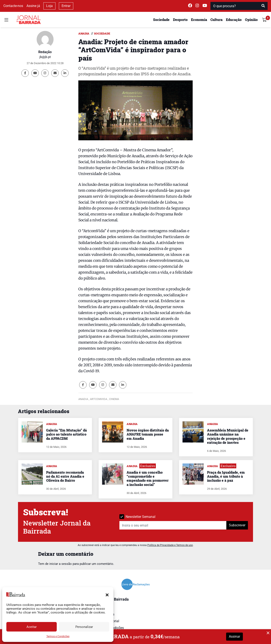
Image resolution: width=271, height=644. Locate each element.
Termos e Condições (58, 636)
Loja (49, 6)
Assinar (234, 636)
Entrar (66, 6)
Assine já (33, 6)
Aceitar (32, 627)
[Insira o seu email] (173, 525)
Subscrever (237, 525)
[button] (107, 594)
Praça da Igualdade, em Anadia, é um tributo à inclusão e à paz (226, 476)
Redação (45, 52)
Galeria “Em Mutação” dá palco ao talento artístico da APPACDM (66, 434)
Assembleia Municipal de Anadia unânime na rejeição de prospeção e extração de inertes (228, 436)
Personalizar (84, 627)
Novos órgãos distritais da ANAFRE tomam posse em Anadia (148, 434)
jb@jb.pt (45, 57)
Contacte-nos (13, 6)
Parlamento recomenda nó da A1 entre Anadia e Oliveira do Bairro (65, 476)
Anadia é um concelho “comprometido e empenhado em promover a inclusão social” (148, 478)
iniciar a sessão (61, 564)
